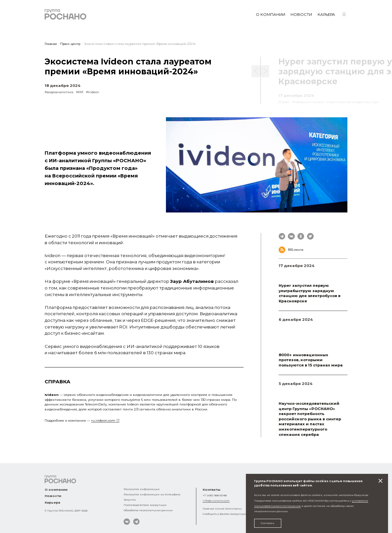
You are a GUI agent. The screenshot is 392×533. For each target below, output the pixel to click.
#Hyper (284, 273)
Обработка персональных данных (148, 510)
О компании (271, 15)
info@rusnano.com (216, 501)
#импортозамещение (296, 396)
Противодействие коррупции (145, 505)
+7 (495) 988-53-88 (215, 495)
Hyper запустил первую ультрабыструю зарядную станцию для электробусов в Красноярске (310, 293)
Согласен (268, 523)
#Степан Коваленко (294, 347)
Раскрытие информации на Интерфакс (152, 494)
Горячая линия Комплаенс (222, 509)
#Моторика (288, 327)
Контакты (212, 489)
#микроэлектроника (295, 391)
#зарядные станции (308, 273)
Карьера (326, 15)
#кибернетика (310, 327)
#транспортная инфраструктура (304, 278)
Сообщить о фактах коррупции (225, 514)
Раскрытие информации (142, 489)
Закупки (130, 500)
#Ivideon (93, 92)
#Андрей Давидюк (294, 332)
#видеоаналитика (59, 92)
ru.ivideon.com (103, 420)
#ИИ (80, 92)
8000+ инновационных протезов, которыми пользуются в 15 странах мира (311, 360)
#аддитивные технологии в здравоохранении (301, 340)
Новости (301, 15)
